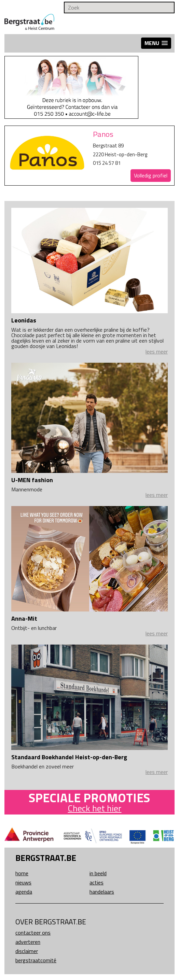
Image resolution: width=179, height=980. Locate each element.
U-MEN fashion (32, 480)
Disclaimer (27, 951)
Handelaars (102, 892)
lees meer (157, 351)
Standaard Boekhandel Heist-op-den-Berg (69, 757)
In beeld (98, 873)
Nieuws (23, 882)
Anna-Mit (24, 618)
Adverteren (28, 942)
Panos (103, 134)
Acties (97, 882)
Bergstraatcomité (36, 960)
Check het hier (94, 808)
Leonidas (24, 320)
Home (22, 873)
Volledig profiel (151, 175)
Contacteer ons (33, 933)
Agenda (24, 892)
